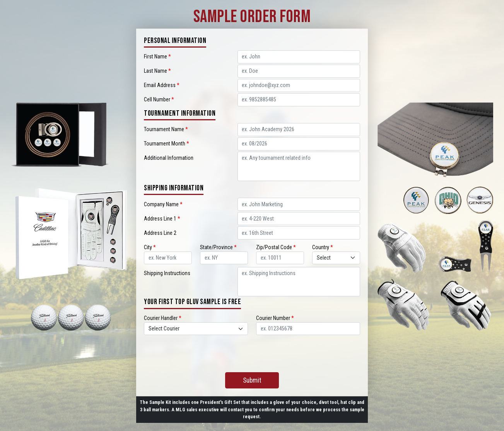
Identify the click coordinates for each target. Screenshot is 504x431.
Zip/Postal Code (276, 247)
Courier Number (275, 318)
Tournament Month (167, 144)
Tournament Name (166, 129)
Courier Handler (163, 318)
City (150, 247)
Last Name (157, 71)
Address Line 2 (160, 233)
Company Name (163, 204)
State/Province (218, 247)
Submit (252, 380)
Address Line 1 (162, 219)
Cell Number (159, 99)
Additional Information (169, 158)
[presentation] (252, 352)
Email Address (162, 85)
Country (323, 247)
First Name (157, 56)
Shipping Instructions (167, 273)
